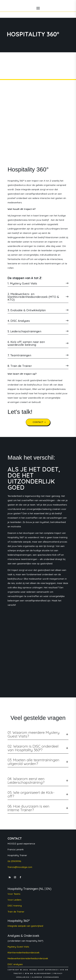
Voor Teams (14, 894)
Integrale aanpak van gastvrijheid (25, 926)
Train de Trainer (16, 912)
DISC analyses (15, 964)
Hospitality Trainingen (23, 889)
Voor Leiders (14, 900)
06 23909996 (14, 861)
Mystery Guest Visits (18, 947)
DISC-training (15, 906)
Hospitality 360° (19, 921)
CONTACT (38, 422)
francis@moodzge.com (20, 867)
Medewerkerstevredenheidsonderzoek (28, 958)
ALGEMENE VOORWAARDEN (45, 977)
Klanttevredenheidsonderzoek (24, 953)
